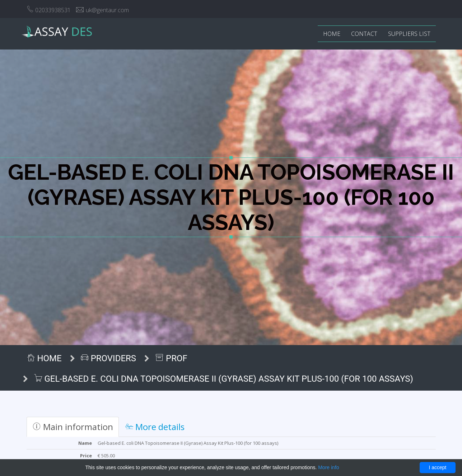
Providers (108, 358)
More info (328, 467)
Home (332, 34)
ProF (171, 358)
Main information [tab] (73, 427)
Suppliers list (409, 34)
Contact (364, 34)
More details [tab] (155, 427)
